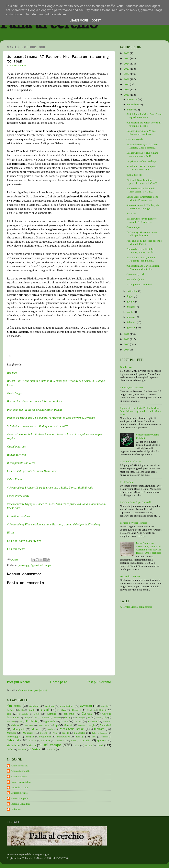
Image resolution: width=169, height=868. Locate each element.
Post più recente (19, 682)
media (50, 729)
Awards (104, 706)
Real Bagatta (127, 482)
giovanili (50, 721)
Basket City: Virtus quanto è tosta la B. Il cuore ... (142, 220)
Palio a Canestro (100, 733)
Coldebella (24, 714)
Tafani (76, 746)
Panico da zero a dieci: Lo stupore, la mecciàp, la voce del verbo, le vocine (51, 418)
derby (67, 717)
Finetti (99, 718)
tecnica (88, 746)
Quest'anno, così (17, 447)
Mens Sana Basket (72, 729)
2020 (127, 84)
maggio (131, 307)
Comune (51, 714)
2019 (127, 89)
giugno (131, 301)
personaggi (24, 565)
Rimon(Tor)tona (16, 455)
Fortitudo (11, 721)
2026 (127, 53)
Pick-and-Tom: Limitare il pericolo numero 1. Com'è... (143, 182)
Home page (59, 682)
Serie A (32, 741)
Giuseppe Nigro (19, 793)
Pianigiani (30, 737)
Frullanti (31, 721)
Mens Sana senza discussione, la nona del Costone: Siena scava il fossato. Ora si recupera (149, 548)
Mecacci (36, 729)
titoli (9, 749)
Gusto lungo (14, 393)
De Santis (45, 718)
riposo (105, 737)
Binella (31, 710)
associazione (67, 706)
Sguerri (35, 565)
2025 (127, 58)
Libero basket (43, 725)
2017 (127, 334)
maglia (92, 725)
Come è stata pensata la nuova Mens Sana (32, 471)
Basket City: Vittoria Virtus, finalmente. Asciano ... (141, 132)
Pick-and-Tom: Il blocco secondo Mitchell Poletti (144, 242)
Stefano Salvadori (20, 804)
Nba (55, 733)
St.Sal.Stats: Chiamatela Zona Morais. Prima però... (142, 198)
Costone (87, 714)
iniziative (15, 725)
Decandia (57, 718)
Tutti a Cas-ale (134, 175)
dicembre (132, 99)
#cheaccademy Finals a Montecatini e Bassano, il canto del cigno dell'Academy (54, 524)
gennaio (132, 327)
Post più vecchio (99, 682)
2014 (127, 350)
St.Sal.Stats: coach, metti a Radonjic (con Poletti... (141, 259)
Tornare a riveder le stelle (133, 523)
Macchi (68, 725)
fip (106, 718)
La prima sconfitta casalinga (142, 161)
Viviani (52, 749)
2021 (127, 79)
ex (89, 717)
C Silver (62, 710)
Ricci (93, 737)
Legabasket (29, 725)
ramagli (80, 737)
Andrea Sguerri (19, 776)
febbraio (132, 322)
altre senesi (14, 706)
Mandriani (106, 725)
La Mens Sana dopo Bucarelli (136, 502)
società (85, 740)
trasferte (22, 749)
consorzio (69, 714)
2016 (127, 339)
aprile (130, 312)
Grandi (64, 721)
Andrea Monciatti (20, 771)
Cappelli (77, 710)
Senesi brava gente (18, 496)
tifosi (100, 745)
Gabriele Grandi (19, 787)
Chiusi (102, 710)
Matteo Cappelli (19, 798)
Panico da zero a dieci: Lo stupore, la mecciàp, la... (141, 251)
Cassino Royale (135, 139)
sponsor (101, 740)
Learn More (79, 21)
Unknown (16, 809)
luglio (131, 296)
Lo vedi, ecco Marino (20, 516)
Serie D (46, 740)
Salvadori (13, 740)
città (9, 714)
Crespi (27, 718)
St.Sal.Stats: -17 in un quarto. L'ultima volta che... (142, 168)
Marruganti (19, 729)
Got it (96, 21)
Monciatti (28, 733)
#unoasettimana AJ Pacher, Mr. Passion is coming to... (143, 207)
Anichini (34, 706)
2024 (127, 64)
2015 (127, 344)
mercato (99, 729)
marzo (131, 317)
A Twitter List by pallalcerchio (136, 607)
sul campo (45, 565)
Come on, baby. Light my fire (24, 541)
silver (73, 741)
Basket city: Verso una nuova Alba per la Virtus (35, 401)
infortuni (107, 721)
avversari (86, 706)
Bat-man (12, 373)
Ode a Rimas (15, 479)
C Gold (46, 710)
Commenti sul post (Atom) (33, 690)
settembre (133, 291)
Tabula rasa (126, 367)
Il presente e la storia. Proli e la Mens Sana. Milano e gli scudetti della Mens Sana (140, 411)
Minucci (11, 733)
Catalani (91, 710)
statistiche (13, 745)
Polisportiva (64, 737)
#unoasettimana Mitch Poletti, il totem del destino (144, 124)
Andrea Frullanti (20, 766)
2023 (127, 69)
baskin (21, 710)
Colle (36, 714)
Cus (36, 718)
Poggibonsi (45, 737)
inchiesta (92, 721)
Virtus (36, 749)
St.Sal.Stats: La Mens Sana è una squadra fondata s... (144, 116)
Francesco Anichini (21, 782)
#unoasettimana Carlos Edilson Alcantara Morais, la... (143, 267)
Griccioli (78, 721)
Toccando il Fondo (130, 576)
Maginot (81, 725)
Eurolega (80, 718)
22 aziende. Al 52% (130, 461)
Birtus (11, 533)
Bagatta (11, 710)
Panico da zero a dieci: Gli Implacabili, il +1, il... (141, 190)
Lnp (55, 725)
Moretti (44, 733)
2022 (127, 74)
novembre (133, 104)
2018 (127, 95)
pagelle (66, 733)
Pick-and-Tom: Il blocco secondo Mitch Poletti (34, 410)
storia (32, 745)
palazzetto (80, 733)
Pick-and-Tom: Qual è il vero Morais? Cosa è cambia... (142, 146)
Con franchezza (16, 549)
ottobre (131, 110)
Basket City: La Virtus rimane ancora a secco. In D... (142, 154)
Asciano (49, 706)
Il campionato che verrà (139, 285)
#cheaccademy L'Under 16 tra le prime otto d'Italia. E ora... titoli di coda (50, 488)
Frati (20, 721)
